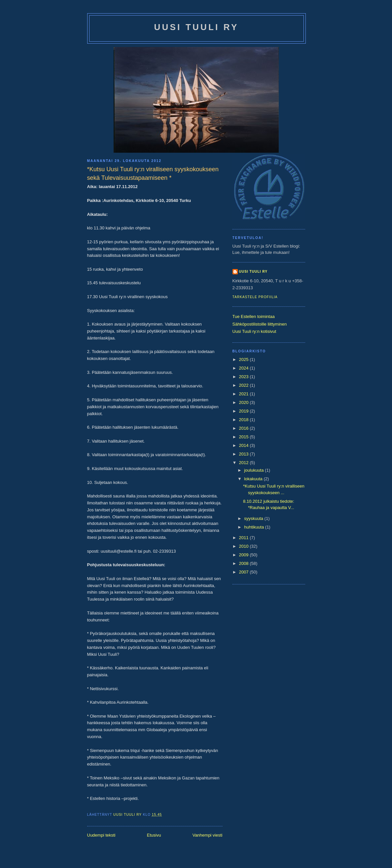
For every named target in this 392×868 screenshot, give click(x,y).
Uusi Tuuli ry (196, 27)
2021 (245, 394)
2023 (245, 377)
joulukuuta (254, 470)
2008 (245, 563)
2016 (245, 428)
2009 (245, 555)
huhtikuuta (255, 527)
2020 (245, 402)
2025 (245, 359)
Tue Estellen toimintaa (254, 316)
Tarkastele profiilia (255, 297)
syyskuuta (254, 518)
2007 (245, 572)
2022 (245, 385)
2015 (245, 437)
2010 (245, 546)
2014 (245, 445)
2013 (245, 454)
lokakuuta (254, 479)
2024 (245, 368)
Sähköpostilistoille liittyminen (260, 324)
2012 (245, 463)
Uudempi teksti (101, 835)
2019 (245, 411)
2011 (245, 538)
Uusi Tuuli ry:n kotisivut (254, 331)
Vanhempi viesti (208, 835)
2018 (245, 420)
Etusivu (154, 835)
